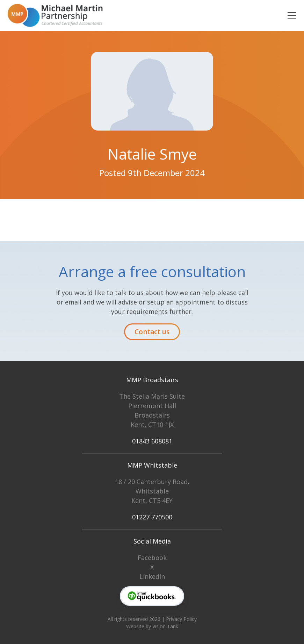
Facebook (152, 558)
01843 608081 (152, 441)
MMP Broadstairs (152, 380)
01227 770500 (152, 517)
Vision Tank (165, 626)
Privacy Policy (181, 619)
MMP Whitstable (152, 465)
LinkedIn (152, 576)
